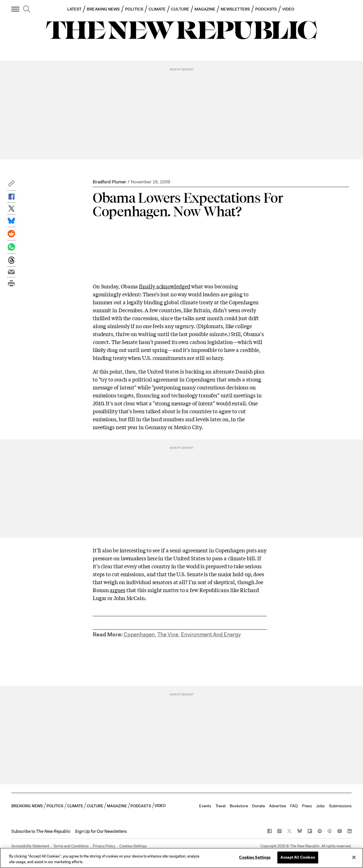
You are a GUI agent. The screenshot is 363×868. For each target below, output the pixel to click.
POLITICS (134, 9)
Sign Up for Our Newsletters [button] (101, 831)
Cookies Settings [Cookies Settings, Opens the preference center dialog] (255, 857)
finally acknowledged (164, 286)
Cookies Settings (133, 846)
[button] (11, 185)
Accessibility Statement (30, 846)
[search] (27, 9)
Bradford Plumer (109, 182)
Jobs (320, 806)
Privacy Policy (104, 846)
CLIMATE (157, 9)
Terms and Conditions (71, 846)
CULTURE (180, 9)
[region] (181, 858)
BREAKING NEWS (103, 9)
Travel (220, 806)
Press (307, 806)
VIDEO (288, 9)
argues (117, 590)
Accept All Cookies (298, 857)
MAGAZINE (205, 9)
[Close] (354, 857)
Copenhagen (139, 635)
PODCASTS (266, 9)
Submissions (340, 806)
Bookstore (239, 806)
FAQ (294, 806)
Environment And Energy (211, 635)
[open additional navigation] (16, 9)
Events (205, 806)
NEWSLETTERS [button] (235, 9)
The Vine (168, 635)
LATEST (74, 9)
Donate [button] (258, 806)
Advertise (277, 806)
